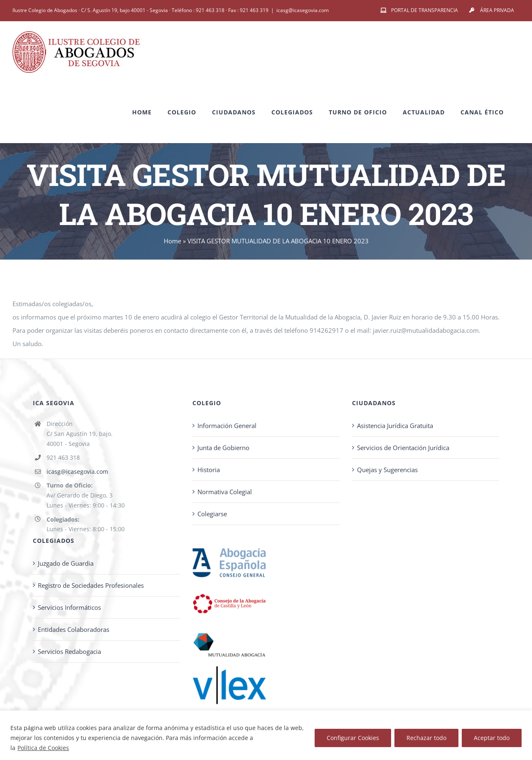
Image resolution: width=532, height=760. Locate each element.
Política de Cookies (43, 748)
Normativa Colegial (225, 492)
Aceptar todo (492, 738)
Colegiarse (212, 514)
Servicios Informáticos (69, 607)
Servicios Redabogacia (69, 651)
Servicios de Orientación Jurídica (403, 448)
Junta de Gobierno (223, 448)
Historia (209, 470)
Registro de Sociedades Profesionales (91, 585)
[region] (266, 735)
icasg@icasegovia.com (303, 10)
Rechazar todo (426, 738)
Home (172, 241)
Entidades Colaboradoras (74, 629)
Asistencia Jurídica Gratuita (395, 426)
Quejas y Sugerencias (387, 470)
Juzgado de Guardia (66, 563)
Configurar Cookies (353, 738)
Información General (227, 426)
